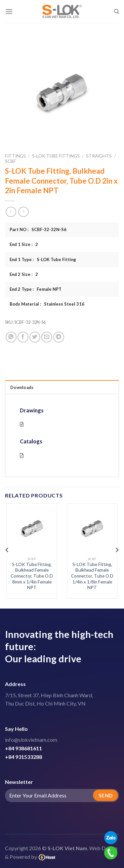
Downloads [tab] (22, 387)
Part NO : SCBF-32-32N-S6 (38, 229)
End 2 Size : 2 (24, 274)
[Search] (117, 12)
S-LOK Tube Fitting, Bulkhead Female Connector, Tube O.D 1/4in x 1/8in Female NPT (92, 576)
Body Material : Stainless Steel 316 (47, 304)
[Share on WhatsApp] (11, 337)
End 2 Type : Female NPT (36, 289)
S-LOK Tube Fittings (56, 156)
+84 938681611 (23, 748)
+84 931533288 (23, 757)
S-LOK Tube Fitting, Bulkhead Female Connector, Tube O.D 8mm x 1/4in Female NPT (32, 576)
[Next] (117, 550)
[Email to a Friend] (47, 337)
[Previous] (7, 550)
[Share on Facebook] (23, 337)
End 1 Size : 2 (24, 244)
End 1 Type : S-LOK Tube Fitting (43, 259)
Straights (99, 156)
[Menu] (9, 11)
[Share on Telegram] (59, 337)
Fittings (15, 156)
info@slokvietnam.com (31, 740)
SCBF (10, 161)
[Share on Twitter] (35, 337)
